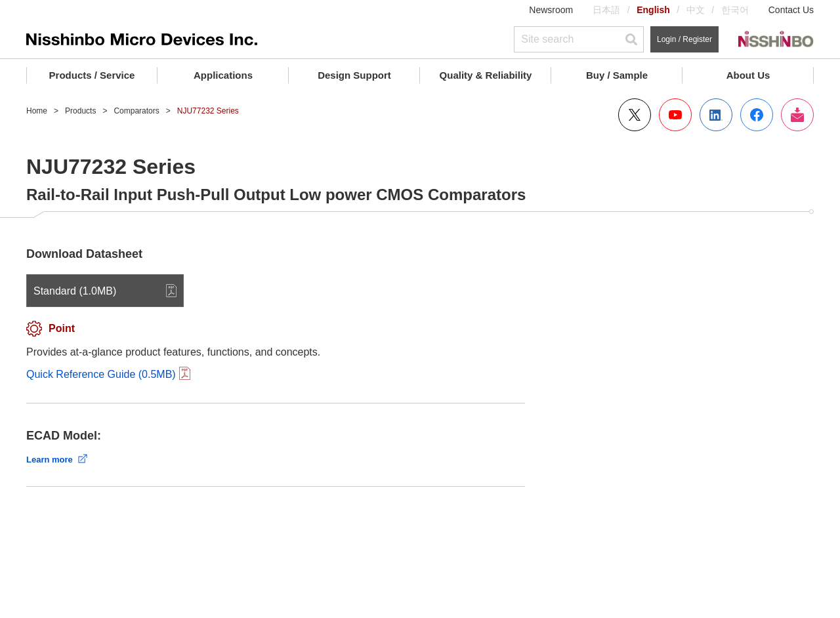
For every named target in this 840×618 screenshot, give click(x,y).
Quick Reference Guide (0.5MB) (101, 374)
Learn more (50, 460)
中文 (696, 10)
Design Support (354, 75)
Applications (223, 75)
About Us (748, 75)
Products (80, 111)
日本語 (606, 10)
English (653, 10)
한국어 (735, 10)
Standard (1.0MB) (75, 291)
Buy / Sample (617, 75)
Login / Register (684, 39)
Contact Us (791, 10)
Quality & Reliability (486, 75)
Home (37, 111)
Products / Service (92, 75)
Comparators (136, 111)
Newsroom (551, 10)
